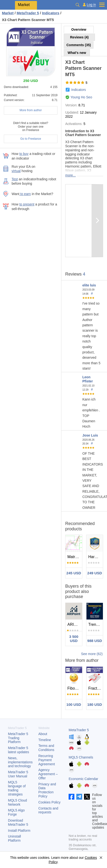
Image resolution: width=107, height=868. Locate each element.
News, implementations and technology (20, 762)
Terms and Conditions (46, 748)
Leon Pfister (88, 379)
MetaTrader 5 (79, 730)
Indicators (79, 90)
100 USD (74, 704)
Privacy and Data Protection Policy (47, 790)
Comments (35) (79, 45)
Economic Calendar (83, 779)
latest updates (18, 750)
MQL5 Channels (81, 757)
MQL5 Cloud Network (18, 802)
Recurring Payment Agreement (47, 760)
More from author (31, 110)
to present (27, 204)
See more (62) (92, 654)
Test (15, 179)
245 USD (74, 573)
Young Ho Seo (81, 97)
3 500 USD (74, 639)
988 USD (95, 641)
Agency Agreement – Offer (48, 774)
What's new (77, 53)
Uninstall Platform (14, 838)
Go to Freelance (31, 139)
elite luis (89, 285)
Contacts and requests (48, 810)
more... (71, 175)
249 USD (95, 573)
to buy (24, 154)
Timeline (45, 740)
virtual (16, 171)
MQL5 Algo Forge (16, 812)
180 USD (95, 704)
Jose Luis (90, 435)
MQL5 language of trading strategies (17, 788)
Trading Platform (18, 738)
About (43, 734)
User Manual (18, 774)
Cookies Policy (50, 802)
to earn (25, 194)
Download (18, 822)
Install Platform (19, 831)
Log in (91, 5)
